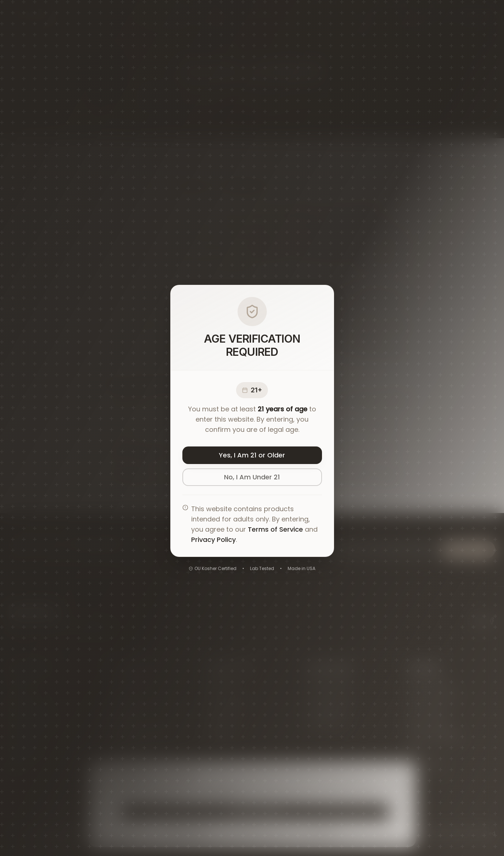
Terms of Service (275, 529)
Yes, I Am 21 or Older (252, 455)
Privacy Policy (213, 540)
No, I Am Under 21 (252, 477)
